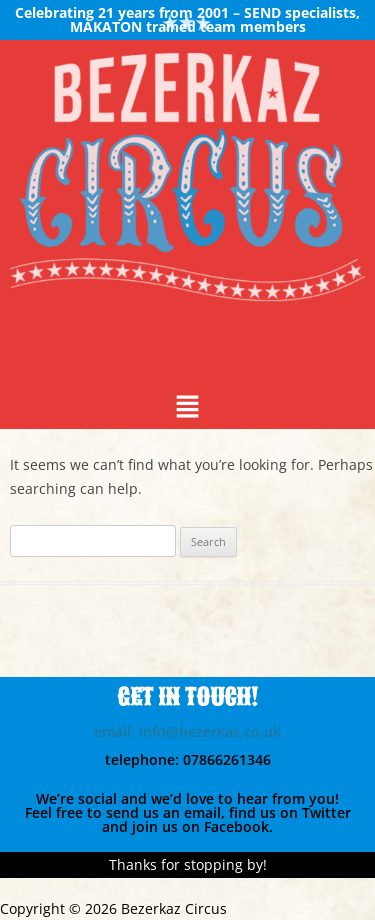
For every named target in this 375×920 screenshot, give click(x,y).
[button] (187, 408)
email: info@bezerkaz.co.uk (187, 731)
